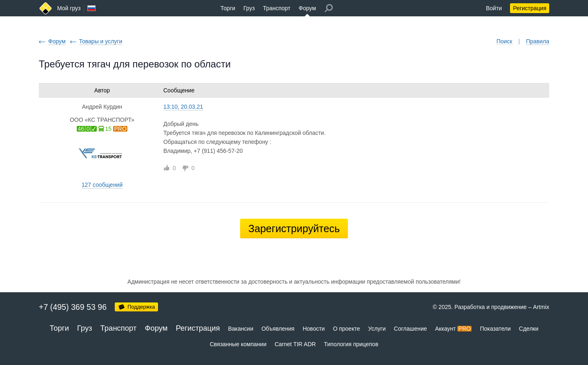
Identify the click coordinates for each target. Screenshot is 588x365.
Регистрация (530, 8)
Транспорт (277, 8)
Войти (494, 8)
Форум (307, 8)
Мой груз (69, 8)
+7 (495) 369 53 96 (73, 307)
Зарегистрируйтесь (294, 228)
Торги (228, 8)
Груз (249, 8)
